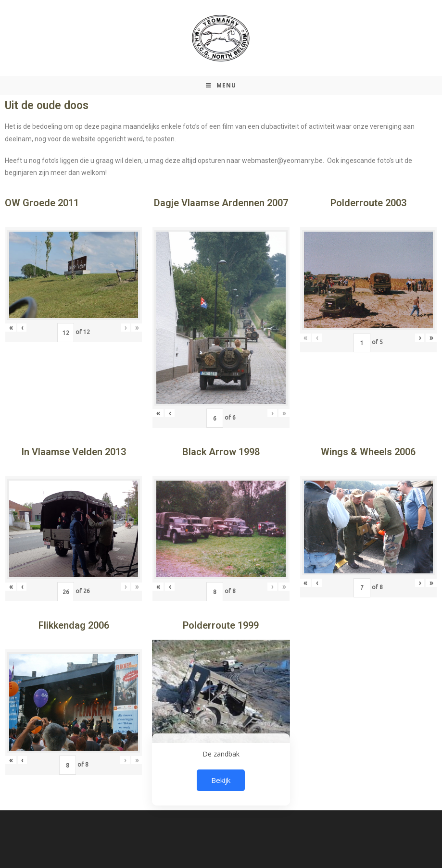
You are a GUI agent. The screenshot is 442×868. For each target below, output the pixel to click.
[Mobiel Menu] (221, 86)
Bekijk (221, 780)
